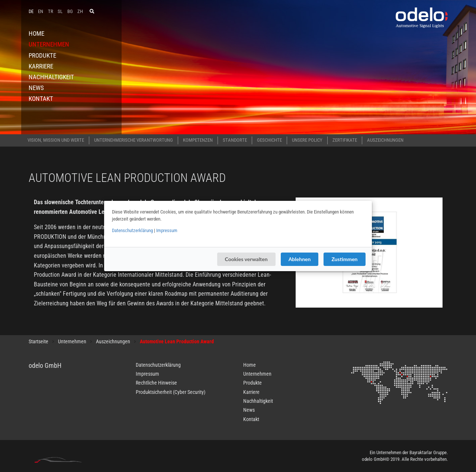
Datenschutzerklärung (132, 230)
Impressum (167, 230)
